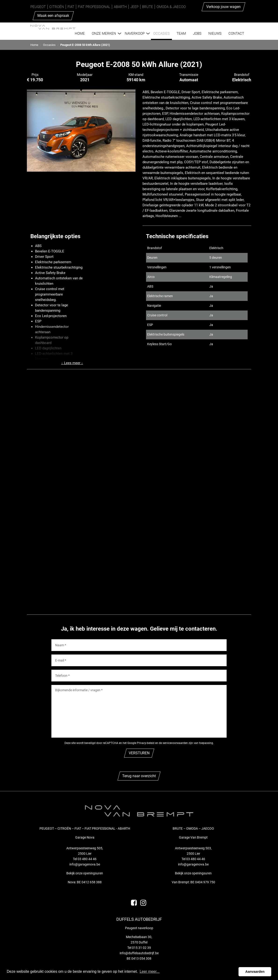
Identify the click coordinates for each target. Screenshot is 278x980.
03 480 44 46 (87, 859)
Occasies (49, 45)
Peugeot (38, 7)
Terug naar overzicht (139, 776)
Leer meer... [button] (150, 971)
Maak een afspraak (53, 16)
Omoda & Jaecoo (171, 7)
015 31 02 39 (141, 948)
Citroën (57, 7)
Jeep (134, 7)
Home (34, 45)
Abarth (120, 7)
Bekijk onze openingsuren (85, 873)
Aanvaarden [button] (255, 972)
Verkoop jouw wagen (223, 7)
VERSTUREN (139, 753)
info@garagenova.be (85, 864)
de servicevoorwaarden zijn (176, 743)
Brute (148, 7)
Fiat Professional (94, 7)
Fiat (71, 7)
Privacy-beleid (146, 743)
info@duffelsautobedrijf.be (139, 953)
